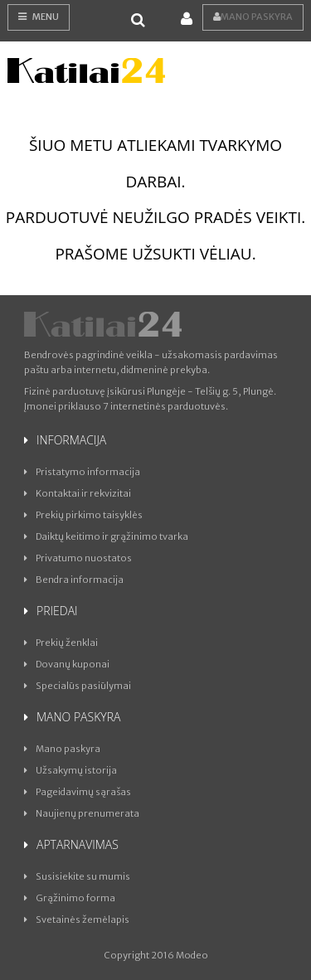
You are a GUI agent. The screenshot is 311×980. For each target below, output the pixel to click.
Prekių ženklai (61, 643)
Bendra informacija (74, 580)
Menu (39, 17)
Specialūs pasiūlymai (78, 686)
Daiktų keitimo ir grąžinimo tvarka (106, 536)
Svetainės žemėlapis (77, 919)
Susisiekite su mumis (77, 876)
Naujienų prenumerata (82, 813)
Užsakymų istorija (70, 770)
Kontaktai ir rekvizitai (78, 493)
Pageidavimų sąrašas (78, 792)
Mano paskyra (253, 17)
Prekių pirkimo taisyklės (83, 515)
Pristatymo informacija (82, 472)
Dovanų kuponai (67, 664)
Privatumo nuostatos (78, 558)
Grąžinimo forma (70, 898)
